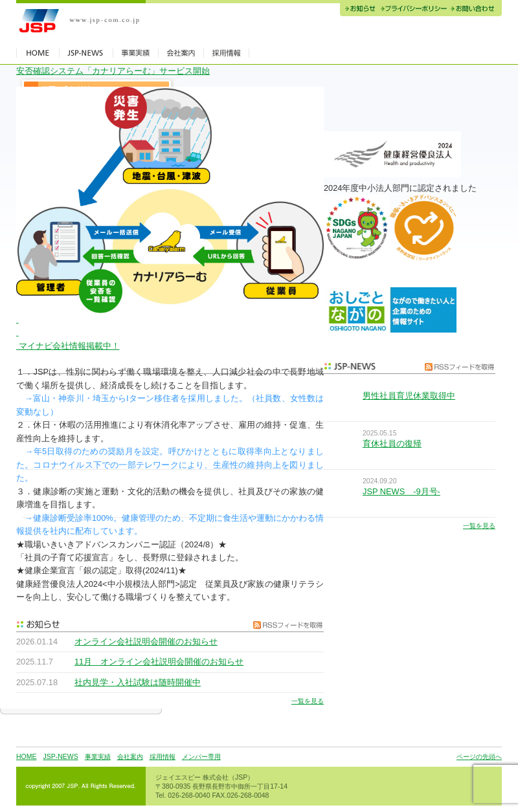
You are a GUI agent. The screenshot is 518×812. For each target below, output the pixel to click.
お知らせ (359, 10)
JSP (81, 21)
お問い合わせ (475, 10)
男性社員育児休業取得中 (409, 396)
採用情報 (163, 757)
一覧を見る (308, 701)
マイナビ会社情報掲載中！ (68, 346)
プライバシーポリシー (413, 10)
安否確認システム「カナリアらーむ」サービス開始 (113, 71)
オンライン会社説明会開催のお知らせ (146, 642)
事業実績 (98, 757)
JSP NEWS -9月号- (401, 491)
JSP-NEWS (60, 757)
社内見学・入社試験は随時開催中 (138, 682)
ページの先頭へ (479, 757)
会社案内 (130, 757)
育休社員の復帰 (392, 444)
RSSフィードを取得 (285, 624)
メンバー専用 (201, 757)
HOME (26, 757)
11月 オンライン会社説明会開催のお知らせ (159, 662)
